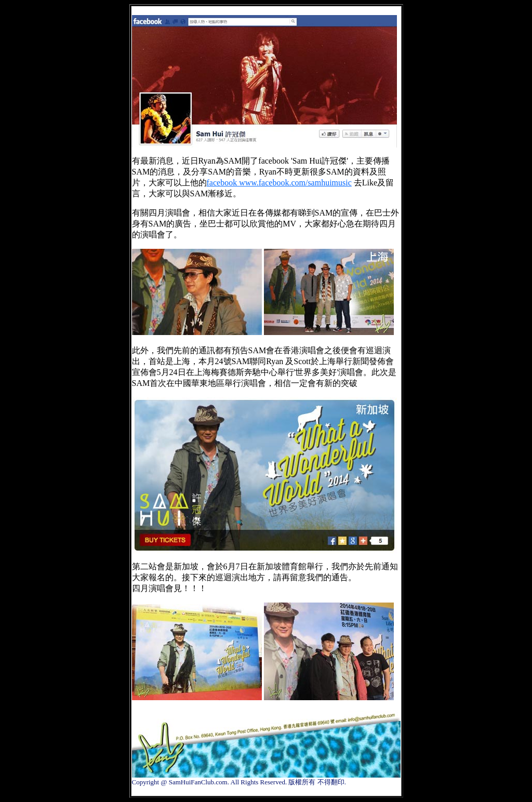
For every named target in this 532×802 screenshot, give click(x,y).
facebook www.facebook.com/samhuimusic (279, 183)
